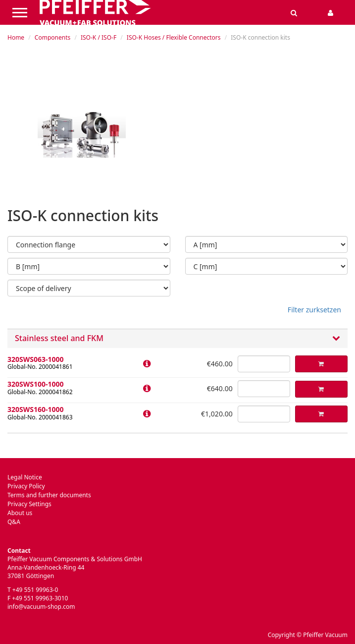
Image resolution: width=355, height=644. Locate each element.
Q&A (14, 522)
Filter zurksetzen (314, 310)
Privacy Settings (29, 504)
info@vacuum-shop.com (41, 607)
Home (16, 37)
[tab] (177, 338)
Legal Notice (25, 477)
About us (20, 513)
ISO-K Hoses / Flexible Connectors (174, 37)
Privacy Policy (26, 486)
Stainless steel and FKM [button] (177, 339)
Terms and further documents (49, 495)
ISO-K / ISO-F (99, 37)
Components (52, 37)
